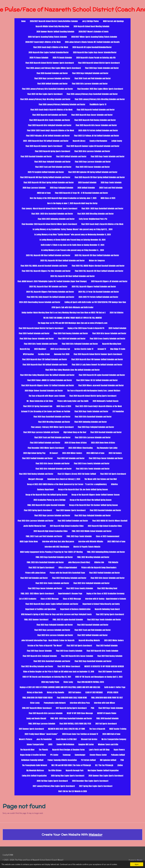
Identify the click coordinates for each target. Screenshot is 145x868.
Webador (96, 835)
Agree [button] (137, 864)
